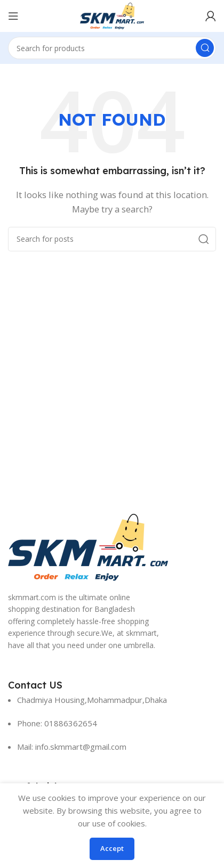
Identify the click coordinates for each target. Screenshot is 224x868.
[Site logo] (112, 15)
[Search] (112, 48)
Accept (112, 848)
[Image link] (88, 546)
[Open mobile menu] (13, 16)
